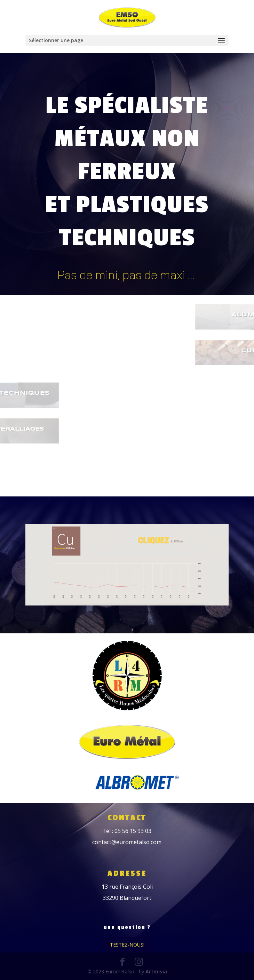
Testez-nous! (127, 945)
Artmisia (156, 971)
